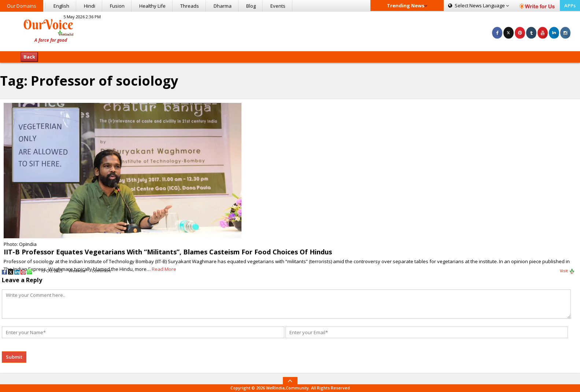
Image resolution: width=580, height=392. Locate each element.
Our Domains (22, 6)
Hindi (90, 6)
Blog (251, 6)
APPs (570, 5)
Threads (190, 6)
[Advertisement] (290, 30)
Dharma (223, 6)
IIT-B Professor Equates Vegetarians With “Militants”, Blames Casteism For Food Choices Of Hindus (168, 252)
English (61, 6)
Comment (101, 271)
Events (278, 6)
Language (479, 5)
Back (29, 57)
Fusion (117, 6)
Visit (567, 271)
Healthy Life (152, 6)
